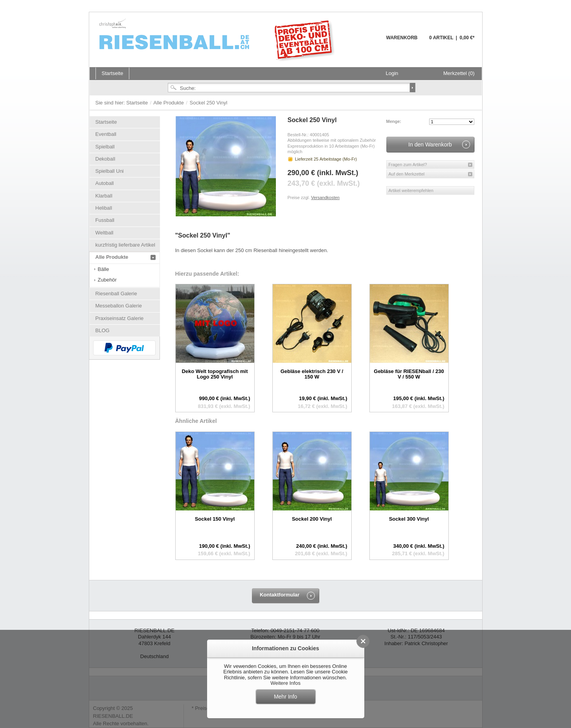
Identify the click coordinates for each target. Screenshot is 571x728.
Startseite (138, 103)
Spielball (105, 147)
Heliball (104, 208)
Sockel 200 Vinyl (312, 519)
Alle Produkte (169, 103)
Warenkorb (367, 42)
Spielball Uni (110, 171)
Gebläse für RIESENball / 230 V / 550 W (409, 374)
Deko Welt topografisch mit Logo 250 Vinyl (215, 374)
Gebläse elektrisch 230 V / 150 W (312, 374)
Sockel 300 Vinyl (409, 519)
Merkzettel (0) (459, 73)
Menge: (394, 121)
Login (392, 73)
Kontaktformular (280, 595)
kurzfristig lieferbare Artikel (125, 245)
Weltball (105, 233)
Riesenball (218, 39)
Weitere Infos (285, 683)
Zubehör (107, 280)
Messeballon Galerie (119, 306)
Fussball (105, 220)
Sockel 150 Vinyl (215, 519)
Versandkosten (325, 198)
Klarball (104, 196)
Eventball (106, 134)
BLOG (103, 330)
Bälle (104, 269)
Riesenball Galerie (116, 294)
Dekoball (106, 159)
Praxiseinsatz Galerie (120, 318)
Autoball (105, 183)
